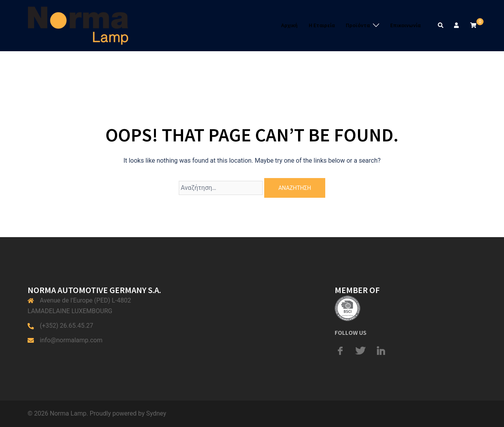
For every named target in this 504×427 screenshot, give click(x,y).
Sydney (156, 413)
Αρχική (289, 25)
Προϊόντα (358, 25)
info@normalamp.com (71, 340)
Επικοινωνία (405, 25)
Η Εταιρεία (322, 25)
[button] (441, 26)
